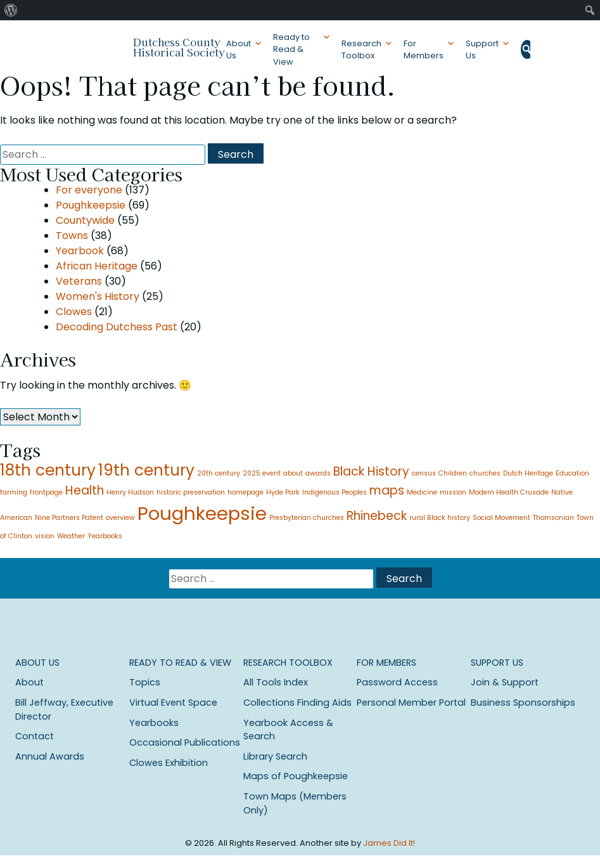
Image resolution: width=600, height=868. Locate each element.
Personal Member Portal (411, 703)
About (29, 682)
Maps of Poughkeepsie (296, 776)
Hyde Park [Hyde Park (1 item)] (283, 492)
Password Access (397, 682)
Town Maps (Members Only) (295, 803)
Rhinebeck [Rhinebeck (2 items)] (377, 516)
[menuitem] (11, 10)
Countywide (85, 220)
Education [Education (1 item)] (572, 473)
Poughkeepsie (91, 205)
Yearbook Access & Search (288, 730)
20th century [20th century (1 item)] (219, 473)
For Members (424, 49)
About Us (239, 49)
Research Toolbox (361, 49)
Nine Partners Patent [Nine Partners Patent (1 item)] (69, 518)
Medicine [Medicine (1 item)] (422, 492)
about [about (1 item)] (293, 473)
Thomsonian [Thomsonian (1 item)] (553, 518)
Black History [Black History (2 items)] (371, 471)
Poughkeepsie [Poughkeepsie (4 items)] (202, 513)
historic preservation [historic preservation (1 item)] (191, 492)
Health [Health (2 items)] (85, 490)
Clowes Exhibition (169, 763)
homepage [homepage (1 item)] (246, 492)
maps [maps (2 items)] (387, 490)
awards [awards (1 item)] (318, 473)
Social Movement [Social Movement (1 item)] (501, 518)
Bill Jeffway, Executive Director (64, 709)
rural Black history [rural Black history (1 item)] (440, 518)
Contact (35, 736)
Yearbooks (154, 723)
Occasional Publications (185, 742)
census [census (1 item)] (424, 473)
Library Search (275, 756)
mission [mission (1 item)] (453, 492)
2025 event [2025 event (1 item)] (262, 473)
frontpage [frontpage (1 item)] (46, 492)
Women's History (98, 296)
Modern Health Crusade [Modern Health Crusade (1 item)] (509, 492)
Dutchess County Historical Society (179, 47)
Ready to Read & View (291, 49)
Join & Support (505, 682)
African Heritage (97, 266)
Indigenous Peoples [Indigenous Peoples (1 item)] (335, 492)
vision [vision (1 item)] (45, 536)
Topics (145, 682)
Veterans (79, 281)
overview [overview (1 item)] (120, 518)
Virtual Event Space (173, 703)
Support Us (482, 49)
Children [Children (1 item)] (453, 473)
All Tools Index (276, 682)
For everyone (89, 190)
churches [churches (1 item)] (485, 473)
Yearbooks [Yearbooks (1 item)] (105, 536)
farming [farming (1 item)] (14, 492)
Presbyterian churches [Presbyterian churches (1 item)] (307, 518)
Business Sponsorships (523, 703)
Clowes (74, 312)
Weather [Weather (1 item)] (71, 536)
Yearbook (80, 251)
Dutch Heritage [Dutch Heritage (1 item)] (528, 473)
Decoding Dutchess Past (117, 327)
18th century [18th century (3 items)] (48, 470)
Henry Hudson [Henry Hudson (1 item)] (130, 492)
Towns (72, 236)
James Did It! (389, 843)
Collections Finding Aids (297, 703)
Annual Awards (50, 756)
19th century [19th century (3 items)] (146, 470)
